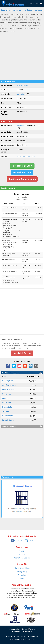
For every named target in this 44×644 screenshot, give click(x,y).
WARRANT (21, 125)
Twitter (29, 541)
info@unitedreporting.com (18, 629)
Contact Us (22, 575)
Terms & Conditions (22, 568)
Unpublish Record (22, 353)
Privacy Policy (22, 572)
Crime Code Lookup (22, 558)
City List (22, 551)
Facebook (16, 541)
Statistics (22, 555)
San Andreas (21, 94)
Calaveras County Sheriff (26, 156)
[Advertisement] (22, 56)
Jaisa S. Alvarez (22, 85)
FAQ (22, 579)
